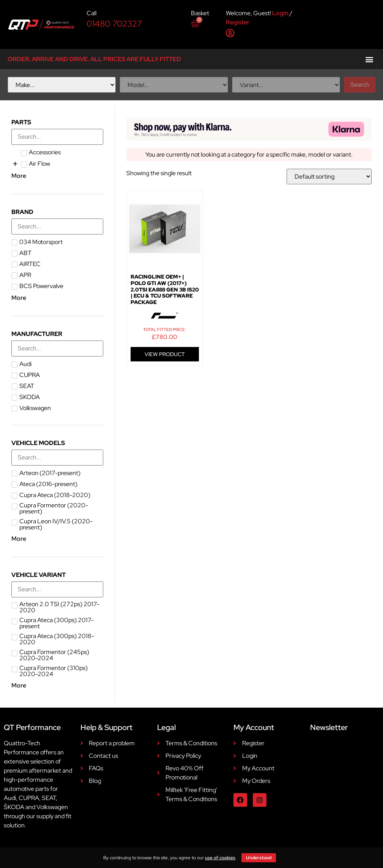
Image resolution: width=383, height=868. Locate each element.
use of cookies (220, 858)
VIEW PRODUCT (165, 354)
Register (238, 22)
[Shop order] (329, 177)
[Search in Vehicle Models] (57, 458)
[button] (369, 59)
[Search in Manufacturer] (57, 348)
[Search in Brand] (57, 227)
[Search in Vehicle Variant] (57, 589)
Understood (259, 858)
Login (280, 13)
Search (360, 85)
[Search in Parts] (57, 137)
